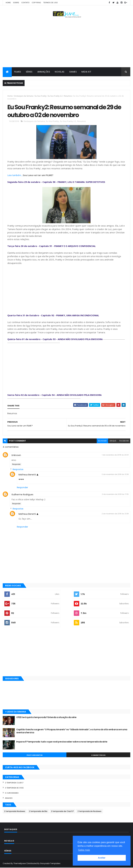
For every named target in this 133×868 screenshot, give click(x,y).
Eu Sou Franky (41, 96)
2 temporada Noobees (15, 812)
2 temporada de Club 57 (62, 812)
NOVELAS (60, 72)
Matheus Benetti (27, 475)
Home (8, 3)
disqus (113, 441)
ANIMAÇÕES (44, 72)
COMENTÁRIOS (98, 756)
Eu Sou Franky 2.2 (55, 96)
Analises (9, 798)
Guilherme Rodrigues (22, 495)
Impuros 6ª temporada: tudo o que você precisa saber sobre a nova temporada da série (62, 742)
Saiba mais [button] (84, 850)
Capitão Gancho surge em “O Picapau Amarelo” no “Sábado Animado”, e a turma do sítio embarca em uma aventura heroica (72, 731)
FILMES (18, 72)
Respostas (18, 470)
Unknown (16, 456)
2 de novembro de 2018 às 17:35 (115, 495)
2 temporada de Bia (38, 812)
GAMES (73, 72)
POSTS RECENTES (35, 756)
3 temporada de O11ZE (14, 788)
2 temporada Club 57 (14, 783)
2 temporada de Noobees (89, 812)
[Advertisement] (66, 43)
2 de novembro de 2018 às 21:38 (115, 475)
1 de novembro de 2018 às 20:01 (115, 455)
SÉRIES (29, 72)
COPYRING (36, 3)
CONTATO (25, 3)
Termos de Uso (50, 3)
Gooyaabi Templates (50, 864)
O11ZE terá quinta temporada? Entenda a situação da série (46, 718)
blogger (102, 441)
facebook (124, 441)
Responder (16, 465)
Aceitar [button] (102, 858)
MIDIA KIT (86, 72)
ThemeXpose (20, 864)
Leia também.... (15, 176)
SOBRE (16, 3)
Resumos (68, 96)
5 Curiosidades (12, 793)
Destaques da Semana (24, 96)
